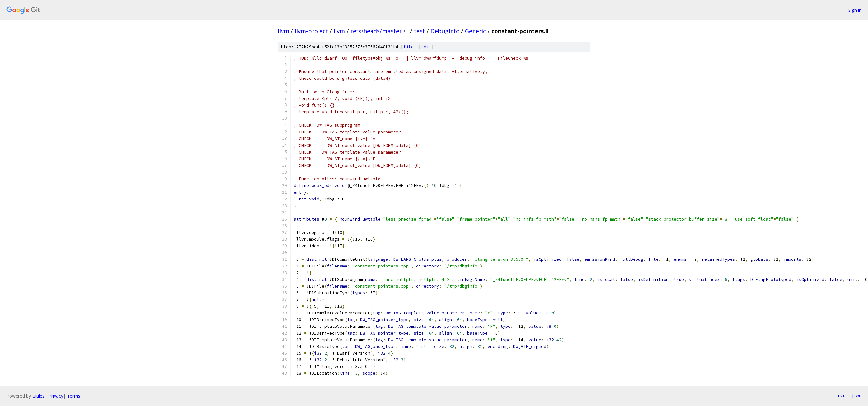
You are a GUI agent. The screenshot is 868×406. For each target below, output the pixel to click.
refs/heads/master (376, 31)
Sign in (855, 10)
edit (426, 47)
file (408, 47)
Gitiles (38, 396)
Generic (475, 31)
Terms (74, 396)
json (857, 396)
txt (841, 396)
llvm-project (311, 31)
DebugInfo (445, 31)
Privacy (56, 396)
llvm (283, 31)
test (419, 31)
